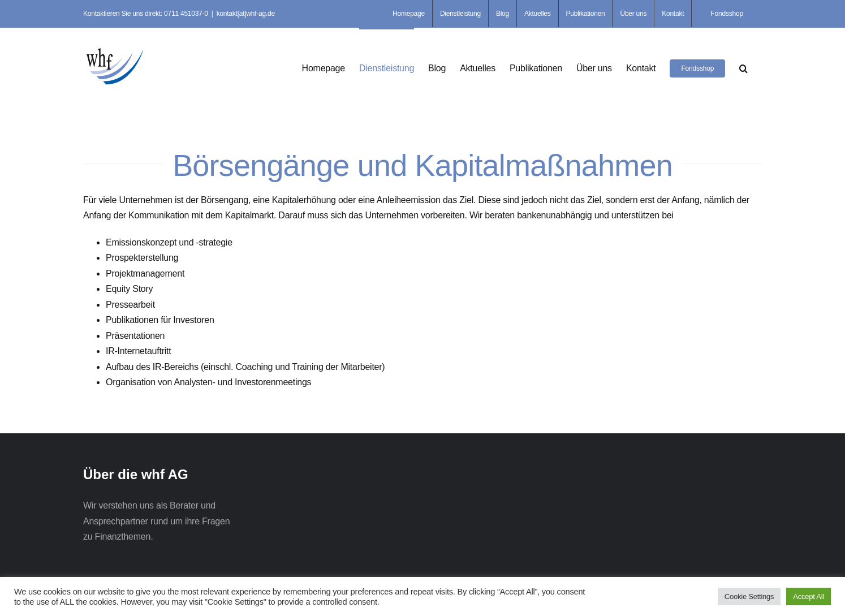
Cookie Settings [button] (749, 596)
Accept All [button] (809, 596)
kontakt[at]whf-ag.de (246, 14)
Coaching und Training (281, 367)
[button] (743, 67)
